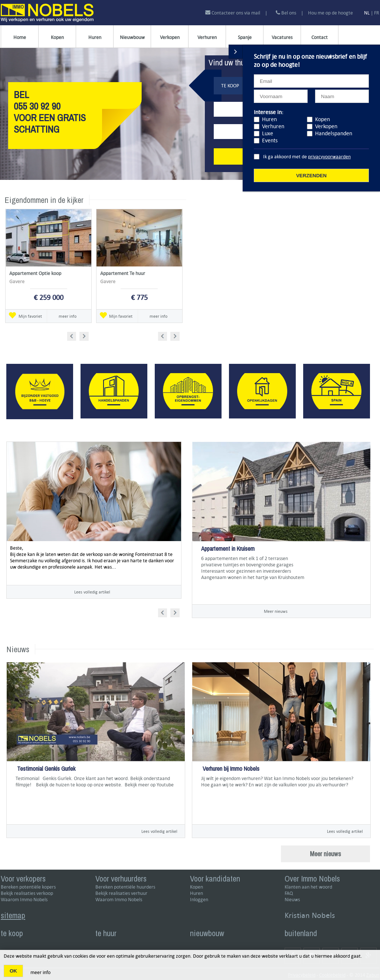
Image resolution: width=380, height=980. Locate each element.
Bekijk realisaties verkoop (27, 893)
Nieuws (292, 900)
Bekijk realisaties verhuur (121, 893)
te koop (12, 933)
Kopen (57, 37)
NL (367, 13)
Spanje (245, 37)
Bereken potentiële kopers (28, 887)
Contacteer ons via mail (233, 13)
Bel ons (286, 13)
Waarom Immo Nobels (24, 900)
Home (20, 37)
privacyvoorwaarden (329, 157)
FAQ (289, 893)
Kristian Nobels (310, 915)
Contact (320, 37)
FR (377, 13)
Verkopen (170, 37)
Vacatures (282, 37)
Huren (95, 37)
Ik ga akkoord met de (307, 157)
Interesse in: (268, 112)
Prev (74, 335)
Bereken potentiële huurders (125, 887)
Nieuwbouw (132, 37)
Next (85, 335)
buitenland (301, 933)
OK (13, 971)
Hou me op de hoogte (330, 13)
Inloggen (199, 900)
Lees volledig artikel (92, 592)
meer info (68, 316)
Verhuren (207, 37)
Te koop (230, 86)
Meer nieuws (276, 611)
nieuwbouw (207, 933)
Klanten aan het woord (308, 887)
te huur (106, 933)
